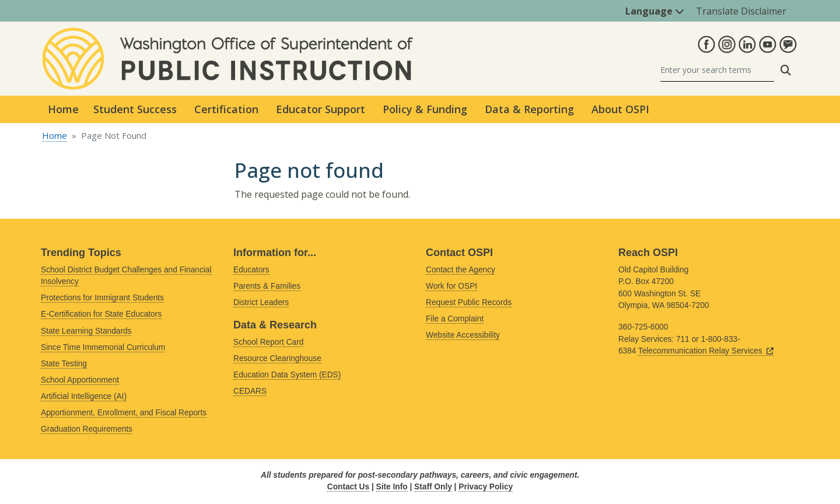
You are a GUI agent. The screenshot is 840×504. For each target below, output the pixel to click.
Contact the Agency (461, 270)
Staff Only (433, 487)
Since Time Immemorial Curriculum (103, 347)
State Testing (64, 364)
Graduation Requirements (87, 429)
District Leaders (261, 302)
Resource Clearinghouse (277, 358)
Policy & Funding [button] (425, 109)
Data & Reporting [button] (529, 109)
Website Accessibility (463, 335)
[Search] (717, 70)
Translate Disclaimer (741, 11)
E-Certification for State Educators (101, 314)
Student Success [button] (135, 109)
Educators (251, 270)
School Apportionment (80, 380)
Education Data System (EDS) (287, 375)
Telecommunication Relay (706, 351)
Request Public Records (469, 302)
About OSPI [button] (620, 109)
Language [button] (655, 11)
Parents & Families (267, 286)
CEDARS (250, 391)
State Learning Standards (86, 331)
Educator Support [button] (321, 109)
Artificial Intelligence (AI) (84, 396)
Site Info (392, 487)
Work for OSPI (452, 286)
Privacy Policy (486, 487)
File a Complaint (455, 319)
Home (63, 109)
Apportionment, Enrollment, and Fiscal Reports (124, 413)
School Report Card (268, 342)
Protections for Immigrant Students (102, 298)
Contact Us (348, 487)
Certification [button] (226, 109)
